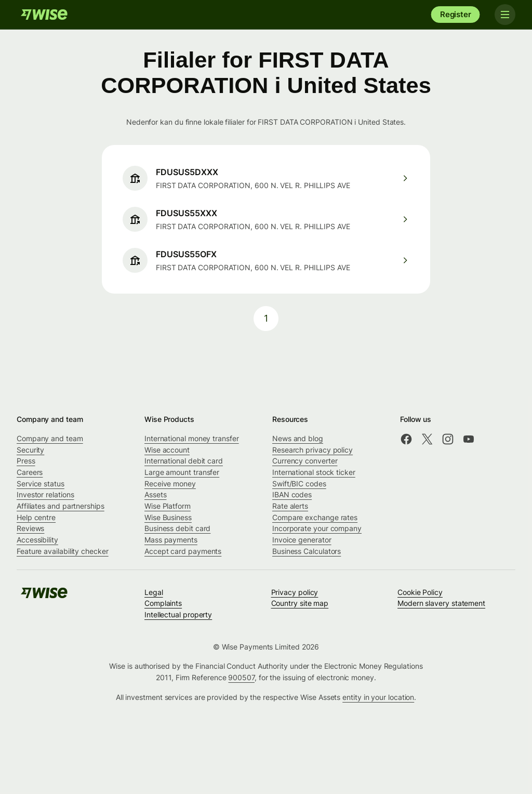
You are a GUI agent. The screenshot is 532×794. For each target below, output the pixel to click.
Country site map (300, 603)
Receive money (170, 484)
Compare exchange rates (315, 517)
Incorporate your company (317, 528)
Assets (156, 494)
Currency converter (305, 461)
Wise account (167, 450)
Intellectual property (178, 614)
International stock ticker (314, 472)
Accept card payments (183, 551)
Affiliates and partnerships (61, 506)
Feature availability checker (63, 551)
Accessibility (37, 540)
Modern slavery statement (441, 603)
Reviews (30, 528)
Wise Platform (168, 506)
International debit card (184, 461)
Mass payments (171, 540)
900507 (241, 677)
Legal (154, 592)
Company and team (50, 438)
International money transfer (192, 438)
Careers (30, 472)
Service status (41, 484)
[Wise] (44, 15)
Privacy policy (295, 592)
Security (30, 450)
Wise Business (168, 517)
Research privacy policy (312, 450)
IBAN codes (292, 494)
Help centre (36, 517)
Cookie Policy (420, 592)
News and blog (298, 438)
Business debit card (177, 528)
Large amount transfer (182, 472)
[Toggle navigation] (505, 15)
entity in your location (378, 697)
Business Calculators (307, 551)
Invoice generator (302, 540)
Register (456, 14)
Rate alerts (290, 506)
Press (26, 461)
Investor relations (45, 494)
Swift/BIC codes (299, 484)
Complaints (163, 603)
